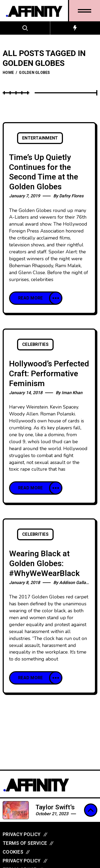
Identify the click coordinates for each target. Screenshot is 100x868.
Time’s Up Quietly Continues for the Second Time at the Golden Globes (44, 172)
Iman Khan (72, 393)
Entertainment (40, 138)
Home (8, 73)
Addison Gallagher (77, 583)
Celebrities (35, 345)
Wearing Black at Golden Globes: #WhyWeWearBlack (44, 564)
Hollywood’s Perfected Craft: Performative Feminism (49, 374)
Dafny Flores (71, 196)
